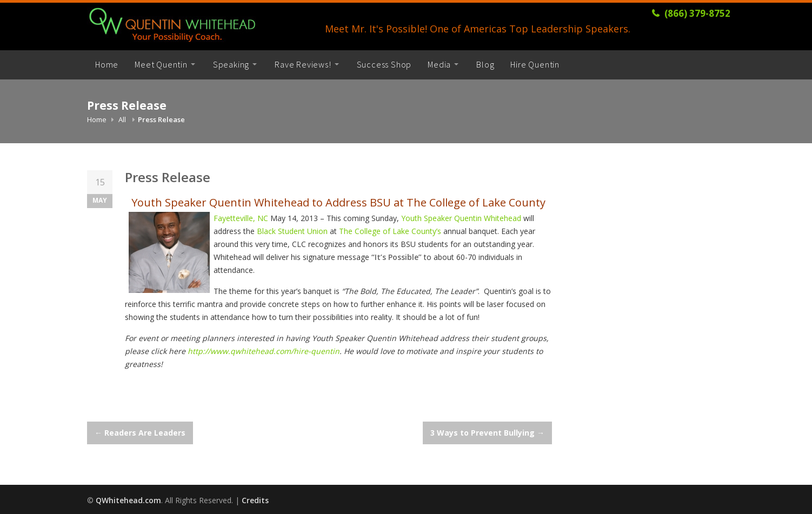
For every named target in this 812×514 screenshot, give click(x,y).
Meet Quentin (161, 64)
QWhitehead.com (128, 500)
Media (439, 64)
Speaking (231, 64)
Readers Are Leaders (140, 433)
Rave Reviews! (303, 64)
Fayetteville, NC (242, 218)
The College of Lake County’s (391, 231)
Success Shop (384, 64)
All (122, 119)
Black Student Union (293, 231)
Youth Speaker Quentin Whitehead (462, 218)
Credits (255, 500)
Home (107, 64)
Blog (485, 64)
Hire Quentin (535, 64)
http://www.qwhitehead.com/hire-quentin (264, 351)
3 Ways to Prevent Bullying (487, 433)
